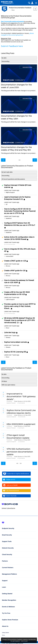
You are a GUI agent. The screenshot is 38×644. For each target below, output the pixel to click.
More (13, 10)
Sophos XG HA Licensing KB (15, 352)
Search (29, 3)
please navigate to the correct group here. (17, 34)
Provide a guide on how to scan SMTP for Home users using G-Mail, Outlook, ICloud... (20, 306)
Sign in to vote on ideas (3, 392)
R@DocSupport (10, 192)
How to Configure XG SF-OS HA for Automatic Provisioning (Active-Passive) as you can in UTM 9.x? (20, 211)
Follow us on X (9, 480)
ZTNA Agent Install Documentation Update (18, 436)
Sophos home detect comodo (16, 342)
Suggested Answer (3, 237)
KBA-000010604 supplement (21, 424)
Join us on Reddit (10, 485)
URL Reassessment (11, 491)
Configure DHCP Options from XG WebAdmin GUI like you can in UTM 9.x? (20, 224)
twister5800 (10, 256)
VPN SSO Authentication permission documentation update (20, 452)
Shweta (8, 338)
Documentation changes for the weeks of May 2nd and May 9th (16, 149)
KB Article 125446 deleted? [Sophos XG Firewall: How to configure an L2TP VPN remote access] (19, 320)
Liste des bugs (10, 332)
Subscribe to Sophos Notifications (16, 474)
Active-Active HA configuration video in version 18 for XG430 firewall (19, 238)
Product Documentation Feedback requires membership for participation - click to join (19, 640)
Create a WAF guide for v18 (15, 271)
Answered (3, 185)
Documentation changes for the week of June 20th (16, 86)
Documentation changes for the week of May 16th (16, 117)
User (32, 3)
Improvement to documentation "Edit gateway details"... (21, 396)
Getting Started (5, 633)
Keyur (8, 328)
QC (7, 204)
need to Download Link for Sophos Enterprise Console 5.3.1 (17, 198)
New (35, 9)
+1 (20, 323)
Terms (3, 635)
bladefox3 (9, 218)
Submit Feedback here (12, 46)
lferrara (8, 266)
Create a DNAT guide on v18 (15, 261)
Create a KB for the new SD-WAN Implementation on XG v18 (17, 293)
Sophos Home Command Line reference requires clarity (21, 412)
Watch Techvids (10, 496)
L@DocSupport (10, 299)
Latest (12, 190)
